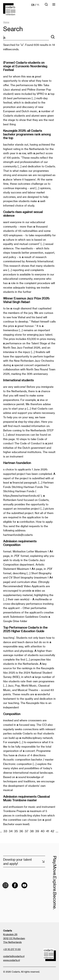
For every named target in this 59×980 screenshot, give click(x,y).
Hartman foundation (17, 463)
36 (21, 831)
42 (52, 831)
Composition (12, 714)
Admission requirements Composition (20, 543)
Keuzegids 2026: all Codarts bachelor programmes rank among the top (27, 134)
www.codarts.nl (11, 960)
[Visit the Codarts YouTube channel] (24, 885)
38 (32, 831)
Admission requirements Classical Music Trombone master (26, 798)
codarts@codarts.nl (14, 956)
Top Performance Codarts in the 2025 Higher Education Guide (25, 629)
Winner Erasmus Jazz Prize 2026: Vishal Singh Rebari (26, 300)
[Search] (53, 37)
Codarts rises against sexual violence (23, 214)
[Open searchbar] (46, 5)
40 (43, 831)
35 (16, 831)
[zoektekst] (26, 38)
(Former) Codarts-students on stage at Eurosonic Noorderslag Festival (25, 66)
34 (11, 831)
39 (37, 831)
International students (18, 380)
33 (5, 831)
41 (48, 831)
